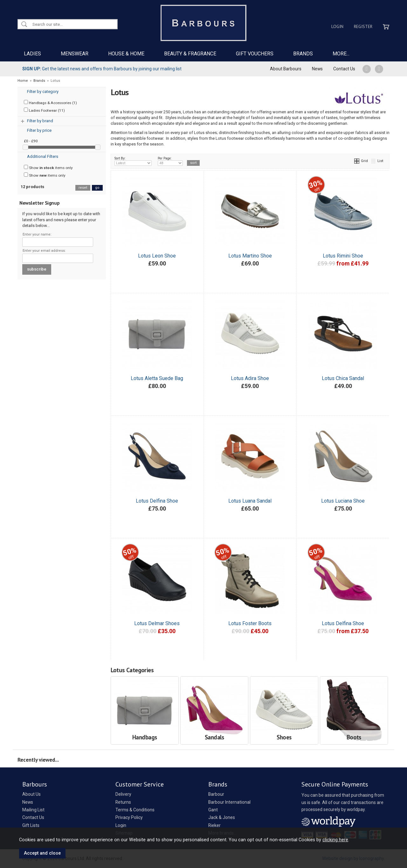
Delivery (123, 794)
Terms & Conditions (135, 810)
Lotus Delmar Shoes (157, 623)
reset (83, 188)
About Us (31, 794)
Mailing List (33, 810)
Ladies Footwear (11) (44, 110)
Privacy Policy (129, 817)
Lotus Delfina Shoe (157, 501)
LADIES (32, 54)
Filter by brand (40, 121)
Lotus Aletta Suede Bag (157, 378)
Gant (213, 810)
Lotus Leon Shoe (157, 256)
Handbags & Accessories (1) (50, 102)
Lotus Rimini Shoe (343, 256)
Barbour (216, 794)
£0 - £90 (31, 141)
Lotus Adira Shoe (250, 378)
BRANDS (303, 54)
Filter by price (39, 130)
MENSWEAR (75, 54)
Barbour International (229, 802)
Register (363, 26)
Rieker (214, 825)
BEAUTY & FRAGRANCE (190, 54)
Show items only (48, 167)
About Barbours (286, 69)
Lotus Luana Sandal (250, 501)
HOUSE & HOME (126, 54)
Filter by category (43, 92)
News (317, 69)
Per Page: (170, 161)
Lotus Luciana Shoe (343, 501)
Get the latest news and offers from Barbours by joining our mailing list (102, 69)
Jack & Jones (222, 817)
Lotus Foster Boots (250, 623)
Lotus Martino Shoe (250, 256)
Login (337, 26)
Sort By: (133, 161)
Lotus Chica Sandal (343, 378)
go (97, 188)
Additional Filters (43, 156)
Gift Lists (31, 825)
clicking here (335, 840)
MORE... (341, 54)
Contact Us (344, 69)
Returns (123, 802)
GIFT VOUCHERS (255, 54)
